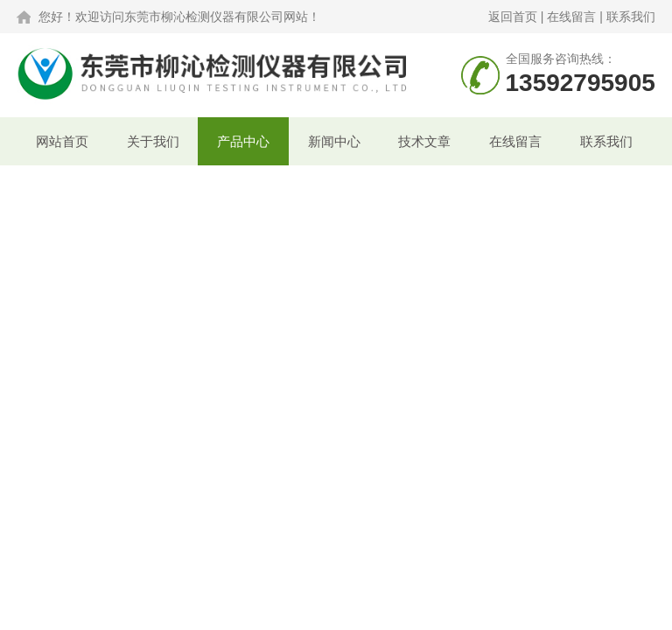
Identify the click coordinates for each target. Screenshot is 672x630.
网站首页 (62, 141)
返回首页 (513, 17)
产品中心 (243, 141)
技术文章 (424, 141)
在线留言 (571, 17)
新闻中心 (334, 141)
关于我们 (153, 141)
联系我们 (631, 17)
